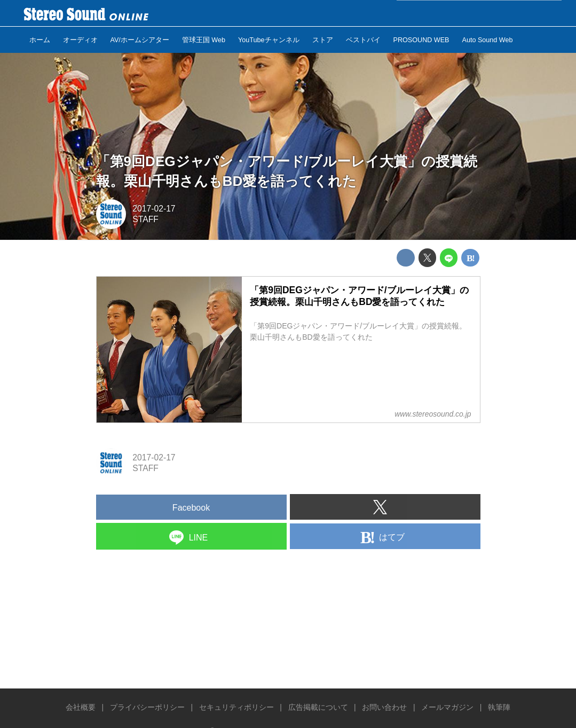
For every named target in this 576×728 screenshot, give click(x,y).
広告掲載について (318, 707)
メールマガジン (447, 707)
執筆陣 (499, 707)
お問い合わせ (384, 707)
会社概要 (81, 707)
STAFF (145, 219)
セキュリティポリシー (236, 707)
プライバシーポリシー (147, 707)
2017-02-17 (154, 209)
